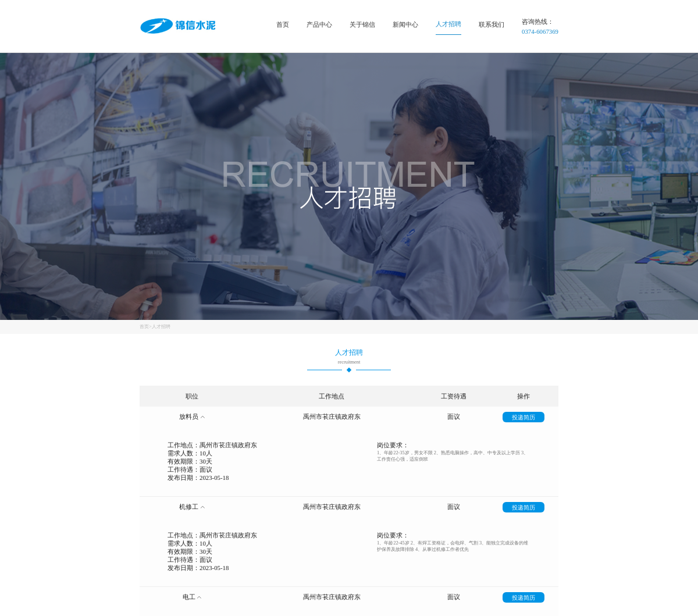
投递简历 (523, 417)
